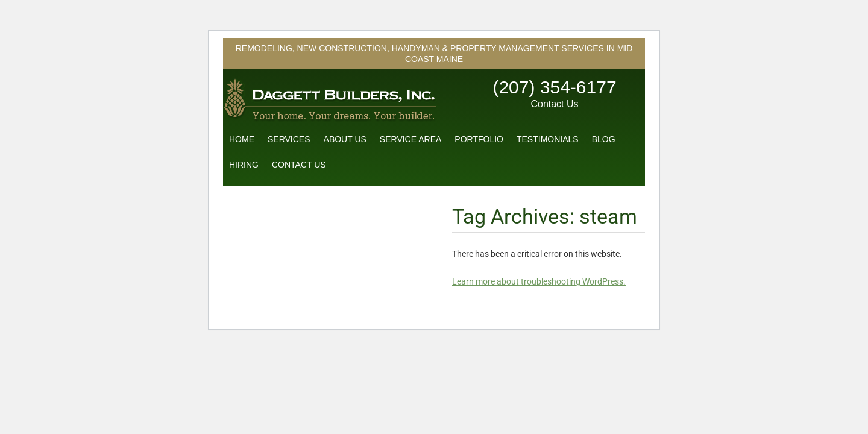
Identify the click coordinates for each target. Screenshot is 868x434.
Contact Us (554, 104)
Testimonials (548, 139)
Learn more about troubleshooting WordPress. (539, 281)
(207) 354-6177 (554, 87)
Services (289, 139)
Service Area (410, 139)
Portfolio (479, 139)
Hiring (244, 165)
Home (242, 139)
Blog (604, 139)
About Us (345, 139)
